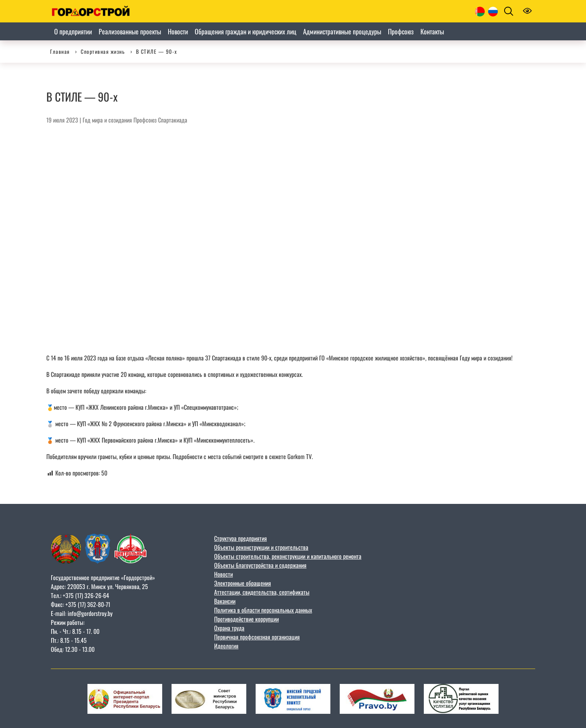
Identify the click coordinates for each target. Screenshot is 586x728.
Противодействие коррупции (246, 619)
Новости (223, 574)
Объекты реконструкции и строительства (261, 547)
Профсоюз (145, 120)
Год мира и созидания (107, 120)
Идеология (226, 646)
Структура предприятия (240, 538)
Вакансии (225, 601)
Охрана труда (229, 628)
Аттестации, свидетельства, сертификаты (262, 592)
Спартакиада (173, 120)
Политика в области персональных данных (263, 610)
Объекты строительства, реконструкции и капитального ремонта (288, 556)
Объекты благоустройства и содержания (260, 565)
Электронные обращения (243, 583)
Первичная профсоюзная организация (257, 637)
